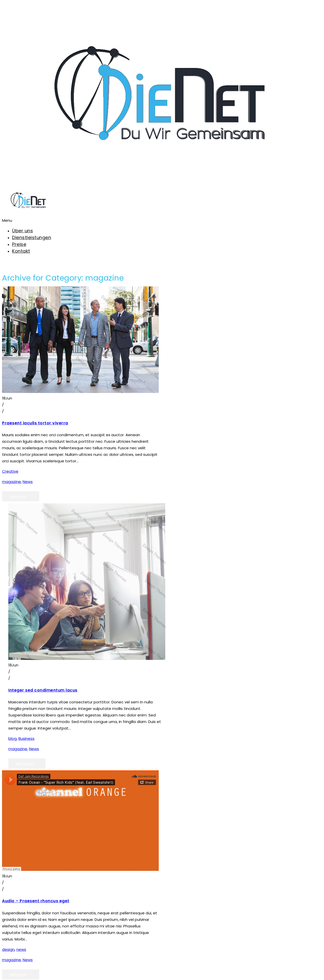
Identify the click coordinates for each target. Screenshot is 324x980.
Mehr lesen (18, 496)
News (28, 482)
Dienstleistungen (32, 237)
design (8, 933)
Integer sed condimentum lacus (43, 684)
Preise (19, 244)
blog (12, 732)
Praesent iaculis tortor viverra (35, 423)
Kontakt (21, 251)
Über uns (23, 231)
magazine (11, 482)
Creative (10, 471)
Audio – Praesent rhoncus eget (36, 885)
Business (26, 732)
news (21, 933)
